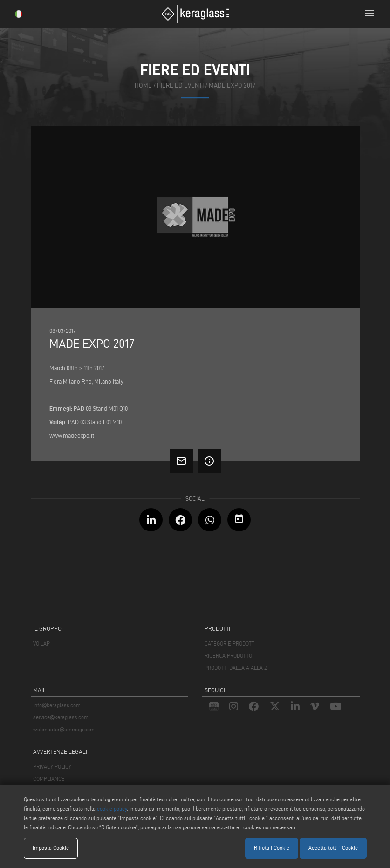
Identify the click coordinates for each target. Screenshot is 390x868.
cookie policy (112, 809)
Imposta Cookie (51, 848)
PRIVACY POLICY (52, 767)
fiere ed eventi (180, 86)
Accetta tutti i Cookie (333, 848)
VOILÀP (41, 644)
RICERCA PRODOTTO (228, 656)
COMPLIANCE (49, 779)
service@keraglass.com (61, 717)
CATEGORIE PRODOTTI (230, 644)
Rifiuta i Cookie (272, 848)
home (143, 86)
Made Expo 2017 (232, 86)
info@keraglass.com (57, 705)
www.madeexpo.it (72, 435)
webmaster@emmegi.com (64, 729)
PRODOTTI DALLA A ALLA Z (236, 668)
